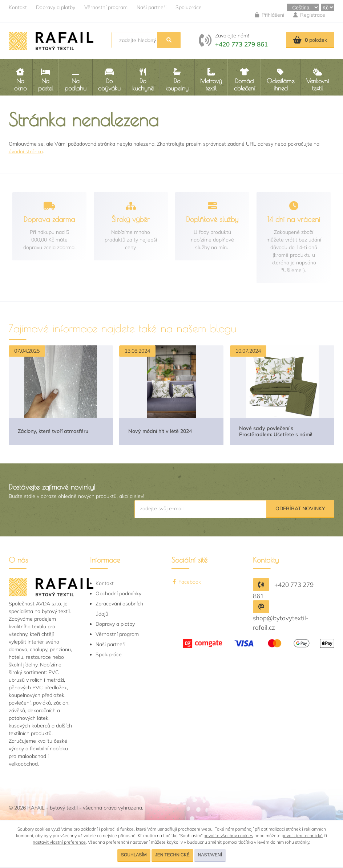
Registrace (309, 15)
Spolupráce (189, 7)
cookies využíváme (54, 829)
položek (310, 40)
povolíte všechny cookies (228, 835)
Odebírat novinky (300, 508)
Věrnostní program (106, 7)
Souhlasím (134, 855)
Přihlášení (269, 15)
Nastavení (210, 855)
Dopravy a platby (56, 7)
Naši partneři (152, 7)
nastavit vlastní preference (59, 842)
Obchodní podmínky (118, 593)
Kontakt (18, 7)
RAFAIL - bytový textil (53, 808)
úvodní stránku (26, 151)
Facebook (186, 582)
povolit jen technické (302, 835)
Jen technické (172, 855)
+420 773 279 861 (241, 44)
